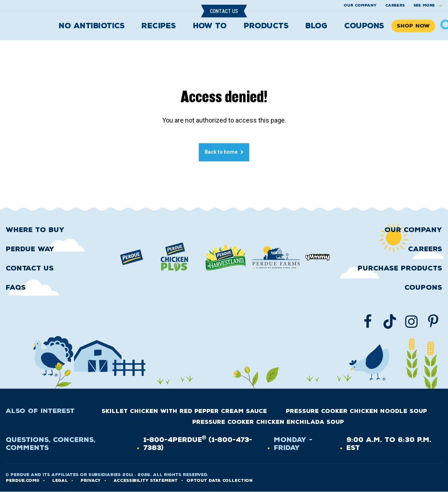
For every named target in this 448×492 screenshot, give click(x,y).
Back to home (221, 152)
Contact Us (224, 11)
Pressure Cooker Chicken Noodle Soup (356, 411)
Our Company (413, 230)
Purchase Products (400, 268)
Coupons (364, 26)
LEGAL (60, 481)
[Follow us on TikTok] (390, 322)
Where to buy (35, 230)
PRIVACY (91, 481)
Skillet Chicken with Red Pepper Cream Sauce (184, 411)
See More (424, 5)
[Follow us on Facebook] (368, 322)
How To (210, 26)
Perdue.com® (23, 481)
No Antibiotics (92, 26)
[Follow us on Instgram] (411, 322)
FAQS (16, 288)
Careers (395, 5)
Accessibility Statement (146, 481)
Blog (316, 26)
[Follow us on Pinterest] (433, 322)
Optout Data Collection (220, 481)
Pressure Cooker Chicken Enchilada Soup (268, 422)
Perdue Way (30, 249)
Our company (360, 5)
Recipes (159, 26)
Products (266, 26)
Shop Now (413, 26)
